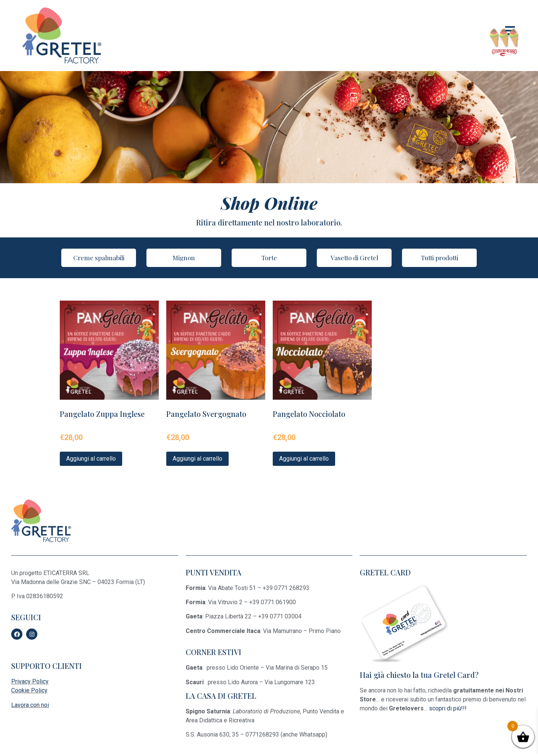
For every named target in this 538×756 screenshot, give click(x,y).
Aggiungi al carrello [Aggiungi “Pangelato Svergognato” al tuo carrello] (197, 459)
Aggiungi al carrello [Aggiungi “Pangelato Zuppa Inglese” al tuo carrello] (91, 459)
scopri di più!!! (448, 708)
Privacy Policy (30, 681)
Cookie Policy (29, 690)
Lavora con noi (30, 705)
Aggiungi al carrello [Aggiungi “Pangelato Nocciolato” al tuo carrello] (304, 459)
